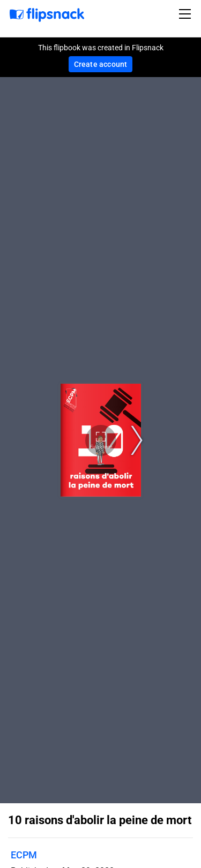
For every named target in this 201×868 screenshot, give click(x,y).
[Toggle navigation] (187, 14)
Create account (101, 64)
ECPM (24, 855)
